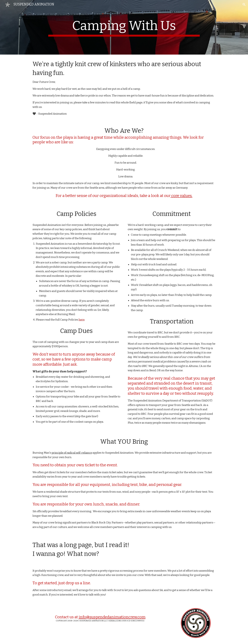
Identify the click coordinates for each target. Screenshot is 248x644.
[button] (244, 4)
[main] (124, 27)
